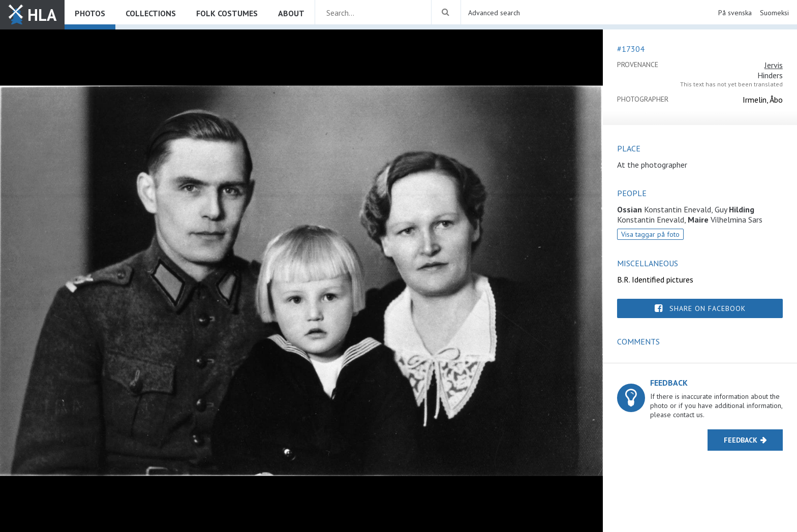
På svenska (735, 13)
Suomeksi (774, 13)
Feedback (741, 440)
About (291, 13)
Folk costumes (227, 13)
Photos (90, 13)
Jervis (774, 65)
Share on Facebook (708, 308)
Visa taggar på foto (650, 234)
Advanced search (494, 13)
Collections (151, 13)
